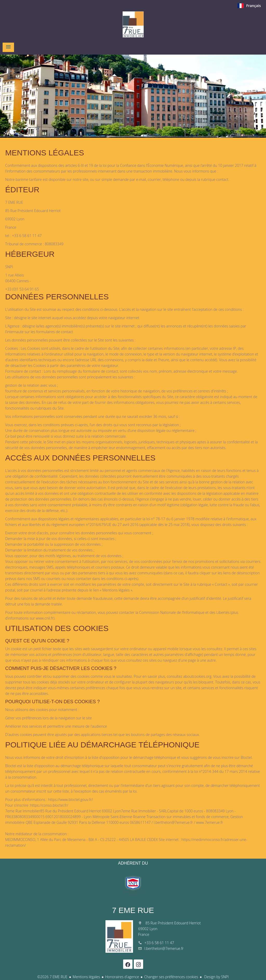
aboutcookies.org (197, 676)
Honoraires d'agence (122, 977)
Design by (216, 977)
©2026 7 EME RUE (52, 977)
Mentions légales (86, 977)
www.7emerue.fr (210, 822)
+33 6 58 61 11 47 (159, 943)
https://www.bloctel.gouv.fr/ (70, 800)
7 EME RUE (133, 910)
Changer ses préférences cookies (171, 977)
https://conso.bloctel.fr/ (49, 805)
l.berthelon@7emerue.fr (173, 822)
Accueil (133, 24)
